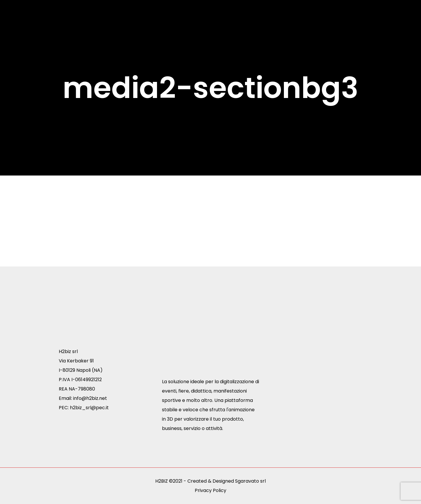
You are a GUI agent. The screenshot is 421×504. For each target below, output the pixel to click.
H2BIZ (162, 481)
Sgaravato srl (250, 481)
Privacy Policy (210, 490)
